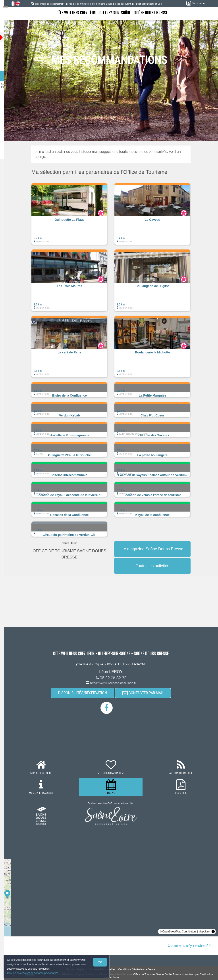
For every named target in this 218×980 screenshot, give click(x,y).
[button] (73, 216)
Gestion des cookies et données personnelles (34, 973)
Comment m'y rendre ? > (189, 945)
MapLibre (204, 932)
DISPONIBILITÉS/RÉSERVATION (87, 693)
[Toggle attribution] (213, 932)
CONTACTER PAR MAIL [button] (147, 693)
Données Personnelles (106, 969)
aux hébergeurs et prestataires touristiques (93, 974)
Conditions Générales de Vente (141, 969)
